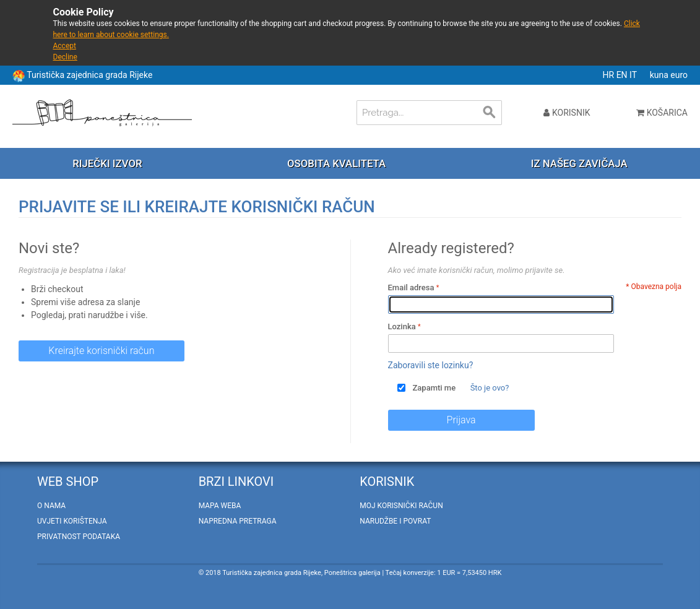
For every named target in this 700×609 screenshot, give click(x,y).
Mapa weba (220, 506)
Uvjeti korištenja (72, 521)
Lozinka (402, 326)
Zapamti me (434, 388)
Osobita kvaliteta (336, 163)
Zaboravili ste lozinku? (431, 365)
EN (623, 75)
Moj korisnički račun (401, 506)
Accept (65, 46)
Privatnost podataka (79, 537)
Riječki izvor (107, 163)
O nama (51, 506)
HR (610, 75)
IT (634, 75)
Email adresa (411, 287)
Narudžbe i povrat (395, 521)
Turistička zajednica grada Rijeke (89, 75)
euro (679, 75)
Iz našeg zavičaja (579, 163)
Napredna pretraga (238, 521)
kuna (660, 75)
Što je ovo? (490, 388)
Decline (65, 57)
